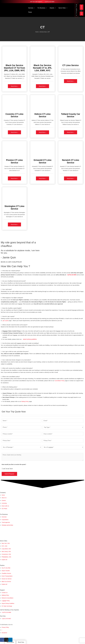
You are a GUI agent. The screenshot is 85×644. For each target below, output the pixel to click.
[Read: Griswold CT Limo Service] (42, 150)
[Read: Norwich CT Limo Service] (71, 150)
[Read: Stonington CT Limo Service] (14, 196)
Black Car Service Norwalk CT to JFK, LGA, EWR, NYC (42, 68)
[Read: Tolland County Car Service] (71, 103)
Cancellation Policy (60, 381)
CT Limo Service (71, 65)
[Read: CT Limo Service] (71, 55)
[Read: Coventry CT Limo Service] (14, 103)
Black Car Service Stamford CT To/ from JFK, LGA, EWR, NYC (14, 68)
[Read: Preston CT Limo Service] (14, 150)
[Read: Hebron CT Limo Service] (42, 103)
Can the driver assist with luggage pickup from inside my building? (21, 344)
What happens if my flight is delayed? (13, 298)
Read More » (14, 86)
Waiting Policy (25, 402)
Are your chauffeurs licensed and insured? (14, 281)
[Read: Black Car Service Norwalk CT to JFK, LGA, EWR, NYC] (42, 55)
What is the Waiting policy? (10, 387)
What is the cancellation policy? (11, 377)
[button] (34, 8)
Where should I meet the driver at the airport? (15, 325)
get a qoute (6, 321)
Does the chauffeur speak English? (12, 308)
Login (81, 11)
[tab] (42, 271)
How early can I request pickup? (11, 271)
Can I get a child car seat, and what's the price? (16, 352)
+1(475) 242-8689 (49, 2)
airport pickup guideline (30, 340)
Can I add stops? (7, 290)
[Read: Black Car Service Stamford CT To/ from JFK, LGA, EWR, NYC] (14, 55)
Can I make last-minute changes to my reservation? (17, 360)
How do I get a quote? (9, 317)
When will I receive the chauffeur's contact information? (18, 369)
